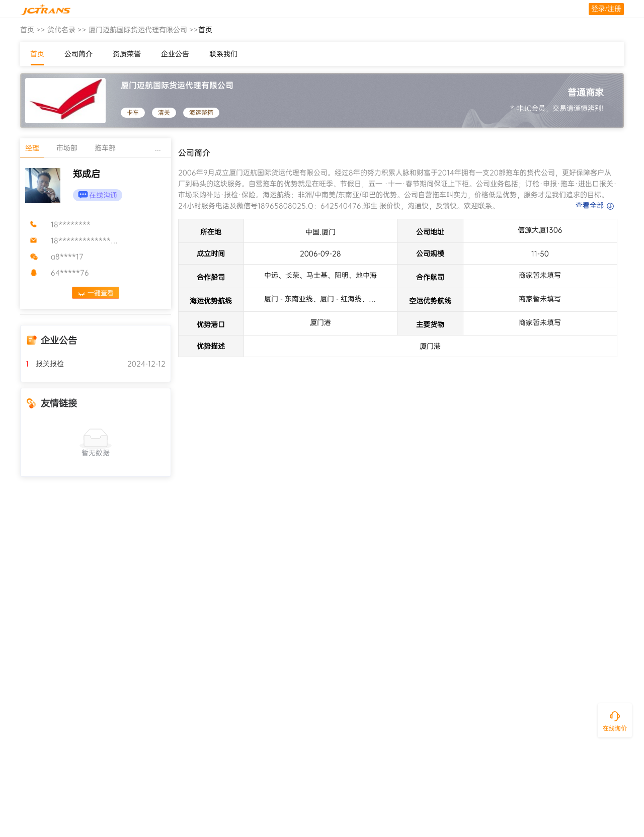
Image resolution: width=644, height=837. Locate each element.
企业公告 (175, 54)
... (158, 148)
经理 (32, 148)
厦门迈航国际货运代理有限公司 (138, 30)
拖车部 (105, 148)
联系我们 (223, 54)
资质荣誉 (127, 54)
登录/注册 (606, 9)
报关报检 (45, 364)
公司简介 (78, 54)
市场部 (67, 148)
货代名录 (61, 30)
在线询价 (615, 728)
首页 (27, 30)
